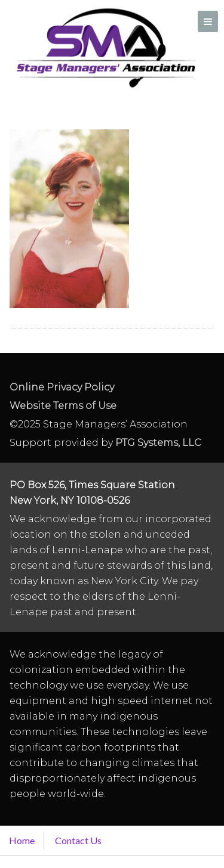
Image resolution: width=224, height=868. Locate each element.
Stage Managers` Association (105, 48)
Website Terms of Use (63, 406)
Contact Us (78, 840)
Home (22, 840)
